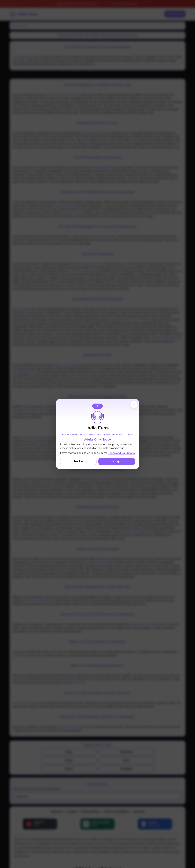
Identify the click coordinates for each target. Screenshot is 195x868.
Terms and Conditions (121, 453)
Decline (78, 461)
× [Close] (134, 404)
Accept (117, 461)
